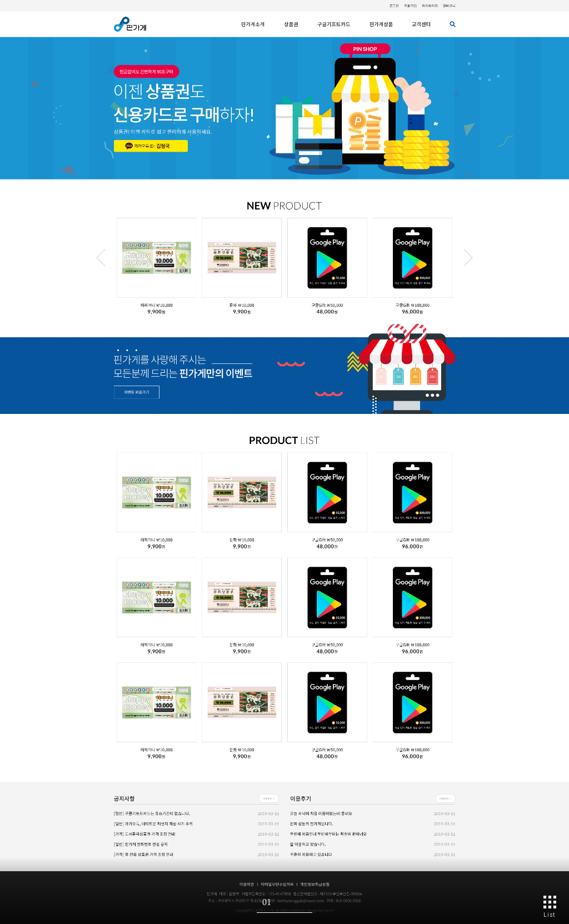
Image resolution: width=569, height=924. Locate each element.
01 (267, 902)
